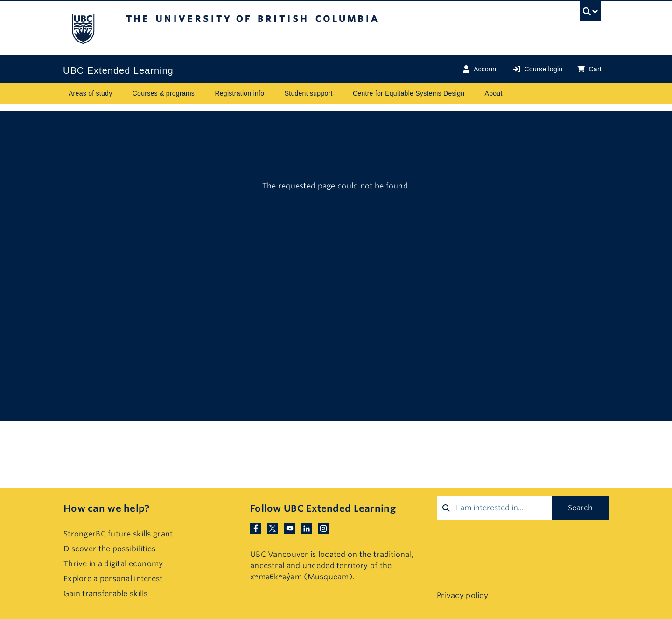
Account (480, 69)
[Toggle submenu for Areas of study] (121, 94)
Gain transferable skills (106, 594)
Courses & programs (164, 93)
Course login (538, 69)
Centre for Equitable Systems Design (409, 93)
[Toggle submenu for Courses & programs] (203, 94)
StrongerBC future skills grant (118, 534)
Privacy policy (462, 595)
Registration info (239, 93)
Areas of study (90, 93)
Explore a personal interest (113, 579)
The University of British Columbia (83, 28)
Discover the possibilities (109, 549)
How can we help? (106, 508)
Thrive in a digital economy (113, 564)
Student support (309, 93)
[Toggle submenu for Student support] (342, 94)
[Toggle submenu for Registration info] (273, 94)
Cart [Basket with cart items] (589, 69)
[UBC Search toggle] (591, 14)
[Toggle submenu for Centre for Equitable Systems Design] (474, 94)
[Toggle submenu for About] (511, 94)
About (494, 93)
